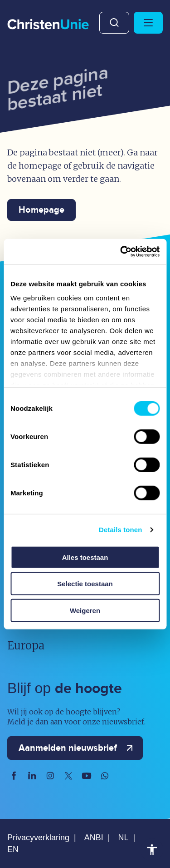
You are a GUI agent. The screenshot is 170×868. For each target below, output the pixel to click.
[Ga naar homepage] (48, 25)
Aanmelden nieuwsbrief (78, 748)
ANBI (94, 838)
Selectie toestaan (85, 584)
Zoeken (114, 23)
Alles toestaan (85, 557)
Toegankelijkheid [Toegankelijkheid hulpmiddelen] (152, 850)
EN (13, 849)
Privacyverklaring (38, 838)
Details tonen (120, 530)
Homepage (41, 210)
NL (123, 838)
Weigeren (85, 610)
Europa (26, 646)
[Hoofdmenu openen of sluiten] (148, 23)
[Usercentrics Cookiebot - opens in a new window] (121, 252)
